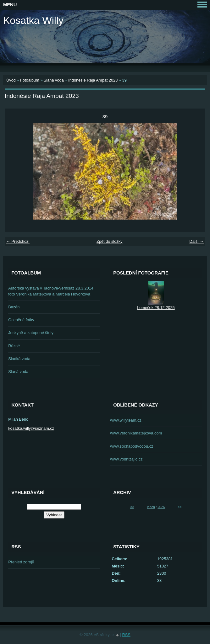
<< (132, 507)
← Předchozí (18, 241)
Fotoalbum (30, 80)
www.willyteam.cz (126, 420)
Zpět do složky (110, 241)
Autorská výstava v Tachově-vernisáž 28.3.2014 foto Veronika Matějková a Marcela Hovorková (51, 291)
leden (151, 507)
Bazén (14, 307)
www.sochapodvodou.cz (132, 446)
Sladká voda (19, 359)
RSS (126, 635)
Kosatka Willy (33, 20)
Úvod (11, 80)
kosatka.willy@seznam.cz (31, 428)
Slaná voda (54, 80)
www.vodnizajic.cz (126, 459)
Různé (14, 346)
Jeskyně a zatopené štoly (31, 333)
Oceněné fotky (21, 320)
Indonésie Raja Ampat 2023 (93, 80)
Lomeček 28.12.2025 (156, 308)
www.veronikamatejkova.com (136, 433)
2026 (161, 507)
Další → (196, 241)
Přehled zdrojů (21, 562)
